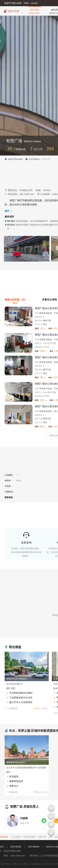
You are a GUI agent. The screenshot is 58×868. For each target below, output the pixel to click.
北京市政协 (16, 837)
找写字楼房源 (34, 847)
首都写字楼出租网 (14, 159)
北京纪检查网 (29, 837)
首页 (2, 847)
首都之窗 (42, 837)
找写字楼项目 (33, 159)
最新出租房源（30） (16, 300)
